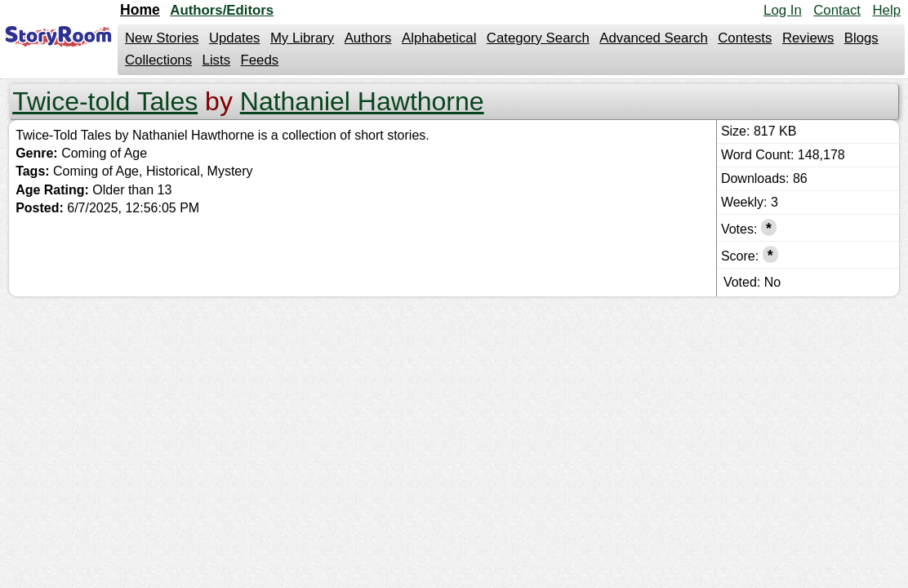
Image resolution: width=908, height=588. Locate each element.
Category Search (538, 38)
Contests (745, 38)
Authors (368, 38)
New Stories (162, 38)
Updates (235, 38)
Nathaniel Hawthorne (362, 101)
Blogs (861, 38)
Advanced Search (653, 38)
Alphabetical (439, 38)
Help (886, 10)
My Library (302, 38)
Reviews (808, 38)
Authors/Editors (222, 10)
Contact (837, 10)
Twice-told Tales (105, 101)
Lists (217, 60)
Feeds (260, 60)
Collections (158, 60)
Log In (783, 10)
